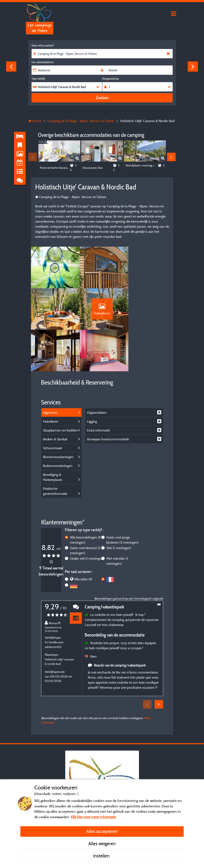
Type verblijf (38, 79)
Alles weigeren (102, 844)
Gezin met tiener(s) (85, 510)
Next (193, 67)
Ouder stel (87, 518)
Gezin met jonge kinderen (122, 500)
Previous (11, 67)
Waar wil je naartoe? (43, 45)
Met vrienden (117, 521)
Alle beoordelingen (85, 500)
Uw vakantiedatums (43, 62)
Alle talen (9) (83, 539)
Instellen (102, 856)
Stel (119, 508)
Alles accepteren (102, 831)
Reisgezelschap (110, 79)
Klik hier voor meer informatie (93, 817)
